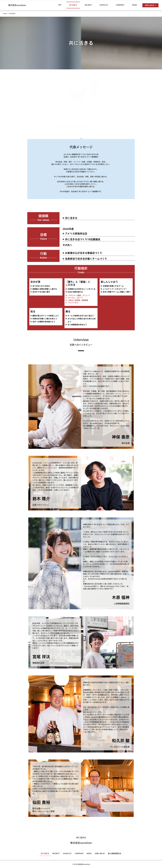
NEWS (135, 5)
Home (5, 14)
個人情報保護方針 (117, 853)
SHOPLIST (104, 5)
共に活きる (73, 5)
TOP (60, 5)
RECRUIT (88, 5)
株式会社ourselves (17, 5)
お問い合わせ (102, 853)
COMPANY (120, 5)
